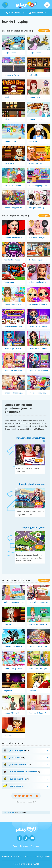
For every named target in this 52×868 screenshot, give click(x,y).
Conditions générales (41, 856)
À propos (35, 846)
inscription (38, 13)
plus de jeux (44, 31)
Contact (24, 846)
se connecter (15, 13)
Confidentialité (8, 856)
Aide (15, 846)
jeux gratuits (9, 812)
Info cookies (23, 856)
